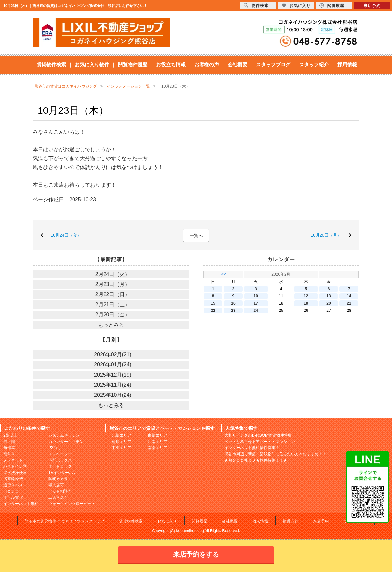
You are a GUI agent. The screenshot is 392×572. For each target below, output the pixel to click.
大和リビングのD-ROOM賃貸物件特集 (258, 435)
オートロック (60, 466)
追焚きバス (13, 485)
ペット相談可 (60, 491)
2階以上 (10, 435)
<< (224, 274)
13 (328, 296)
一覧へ (196, 236)
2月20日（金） (113, 315)
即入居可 (56, 485)
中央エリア (122, 448)
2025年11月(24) (113, 385)
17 (256, 303)
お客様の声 (207, 65)
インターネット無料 (21, 504)
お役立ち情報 (171, 65)
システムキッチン (64, 435)
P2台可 (55, 448)
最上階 (9, 442)
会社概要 (237, 65)
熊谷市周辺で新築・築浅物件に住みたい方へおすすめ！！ (275, 454)
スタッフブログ (273, 65)
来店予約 (321, 521)
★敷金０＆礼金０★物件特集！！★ (256, 460)
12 (306, 296)
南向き (9, 454)
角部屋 (9, 448)
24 (256, 311)
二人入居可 (58, 497)
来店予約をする (196, 554)
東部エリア (157, 435)
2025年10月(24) (113, 395)
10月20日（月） (326, 235)
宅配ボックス (60, 460)
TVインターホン (63, 473)
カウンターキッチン (66, 442)
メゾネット (13, 460)
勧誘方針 (291, 521)
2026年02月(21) (113, 354)
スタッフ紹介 (314, 65)
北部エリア (122, 435)
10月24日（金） (66, 235)
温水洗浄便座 (15, 473)
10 (256, 296)
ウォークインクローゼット (72, 504)
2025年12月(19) (113, 375)
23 (233, 311)
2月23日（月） (113, 284)
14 (349, 296)
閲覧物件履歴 (133, 65)
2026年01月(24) (113, 365)
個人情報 (260, 521)
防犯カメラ (58, 479)
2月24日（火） (113, 274)
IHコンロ (11, 491)
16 (233, 303)
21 (349, 303)
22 (213, 311)
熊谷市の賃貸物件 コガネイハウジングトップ (65, 521)
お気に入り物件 (92, 65)
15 (213, 303)
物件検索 (256, 5)
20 (328, 303)
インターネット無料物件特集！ (252, 448)
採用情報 (347, 65)
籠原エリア (122, 442)
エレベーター (60, 454)
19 (306, 303)
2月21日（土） (113, 304)
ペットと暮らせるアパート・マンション (260, 442)
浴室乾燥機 (13, 479)
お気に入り (167, 521)
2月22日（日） (113, 294)
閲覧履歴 (200, 521)
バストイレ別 (15, 466)
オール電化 (13, 497)
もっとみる (111, 325)
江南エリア (157, 442)
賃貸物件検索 (51, 65)
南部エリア (157, 448)
